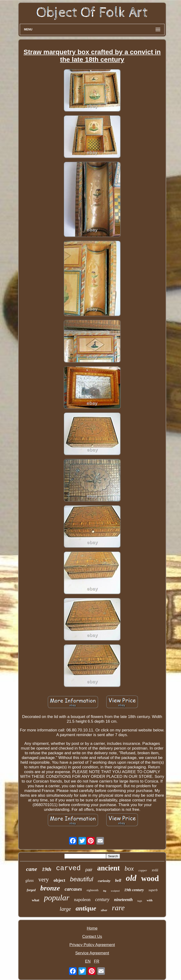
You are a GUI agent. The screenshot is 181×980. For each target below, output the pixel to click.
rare (118, 908)
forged (31, 890)
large (65, 909)
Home (92, 928)
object (59, 880)
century (102, 899)
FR (97, 961)
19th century (134, 890)
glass (30, 880)
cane (32, 869)
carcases (73, 889)
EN (88, 961)
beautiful (82, 879)
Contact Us (92, 937)
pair (89, 870)
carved (68, 868)
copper (143, 870)
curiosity (104, 881)
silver (104, 910)
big (105, 891)
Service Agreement (92, 953)
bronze (50, 888)
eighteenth (93, 890)
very (44, 880)
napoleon (82, 900)
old (131, 878)
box (129, 869)
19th (46, 869)
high (140, 901)
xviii (155, 870)
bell (118, 880)
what (36, 900)
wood (150, 878)
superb (153, 890)
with (150, 900)
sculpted (115, 891)
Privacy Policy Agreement (92, 945)
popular (57, 898)
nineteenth (123, 900)
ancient (108, 868)
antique (86, 908)
